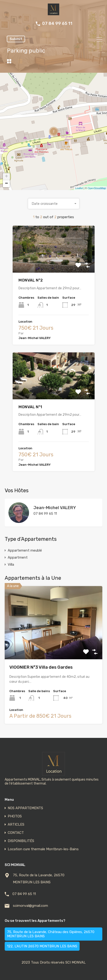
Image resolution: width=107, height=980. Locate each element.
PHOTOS (15, 816)
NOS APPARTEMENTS (25, 808)
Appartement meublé (25, 550)
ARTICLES (16, 825)
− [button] (6, 184)
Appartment (18, 557)
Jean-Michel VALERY (55, 508)
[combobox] (54, 204)
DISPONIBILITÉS (21, 841)
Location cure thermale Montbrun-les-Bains (43, 849)
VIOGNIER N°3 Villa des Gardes (41, 667)
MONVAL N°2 (31, 280)
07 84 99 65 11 (57, 24)
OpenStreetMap (97, 188)
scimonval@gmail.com (30, 906)
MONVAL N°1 (30, 407)
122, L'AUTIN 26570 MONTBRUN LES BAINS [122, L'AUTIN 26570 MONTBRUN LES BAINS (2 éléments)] (42, 946)
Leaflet (79, 188)
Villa (11, 564)
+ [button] (6, 177)
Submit (16, 39)
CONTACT (16, 833)
